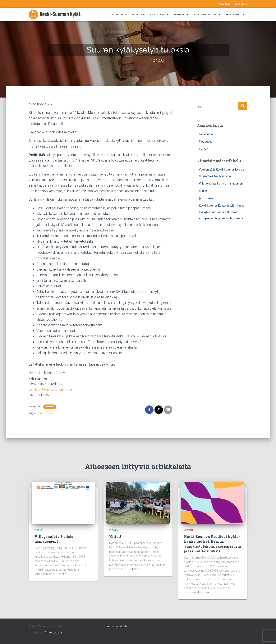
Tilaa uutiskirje (240, 4)
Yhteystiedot (224, 4)
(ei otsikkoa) (207, 198)
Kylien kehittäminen (207, 15)
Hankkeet (181, 15)
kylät (40, 413)
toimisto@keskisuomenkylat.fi (51, 389)
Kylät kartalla (159, 15)
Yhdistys (138, 15)
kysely (48, 413)
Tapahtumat (206, 134)
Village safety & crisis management (221, 184)
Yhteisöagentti (54, 633)
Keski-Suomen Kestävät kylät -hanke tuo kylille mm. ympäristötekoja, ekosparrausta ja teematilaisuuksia (222, 212)
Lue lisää (61, 574)
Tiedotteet (205, 142)
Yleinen (50, 407)
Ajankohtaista (117, 15)
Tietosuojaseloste (116, 626)
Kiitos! (203, 191)
